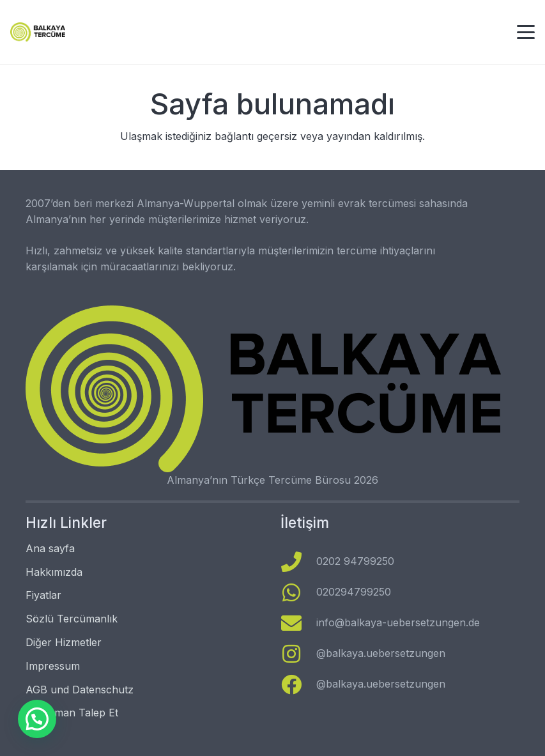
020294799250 (354, 592)
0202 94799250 (355, 561)
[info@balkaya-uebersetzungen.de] (299, 623)
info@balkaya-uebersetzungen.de (398, 622)
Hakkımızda (54, 572)
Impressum (53, 666)
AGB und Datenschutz (80, 690)
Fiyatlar (43, 595)
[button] (526, 32)
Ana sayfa (50, 548)
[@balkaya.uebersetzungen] (299, 654)
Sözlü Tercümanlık (72, 619)
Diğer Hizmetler (64, 642)
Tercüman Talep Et (72, 713)
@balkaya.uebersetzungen (381, 653)
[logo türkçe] (38, 32)
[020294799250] (299, 592)
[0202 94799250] (299, 562)
